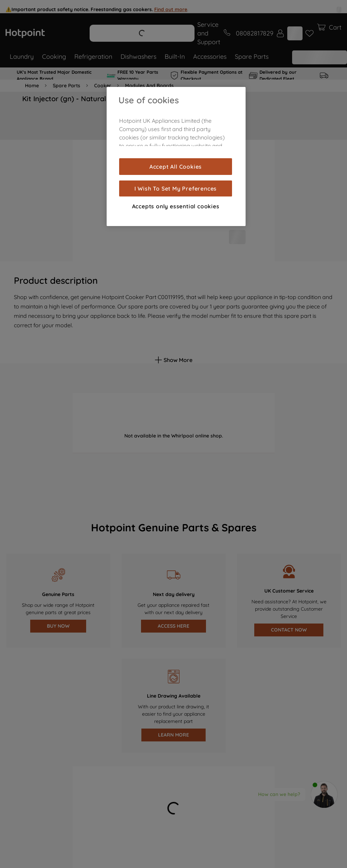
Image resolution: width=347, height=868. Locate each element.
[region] (176, 156)
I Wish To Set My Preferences (176, 188)
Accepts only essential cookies (176, 206)
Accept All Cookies (176, 167)
